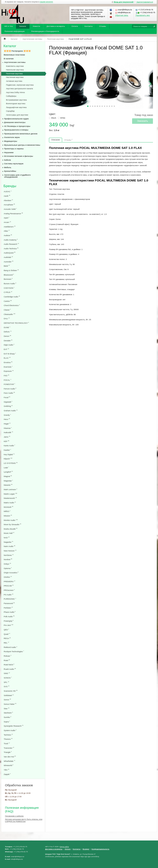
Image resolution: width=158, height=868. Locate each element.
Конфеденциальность (101, 849)
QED (6, 630)
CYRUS (8, 292)
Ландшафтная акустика (16, 107)
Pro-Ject (9, 625)
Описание (56, 140)
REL (7, 643)
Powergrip (9, 621)
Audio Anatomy (11, 240)
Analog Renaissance (13, 214)
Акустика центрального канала (20, 89)
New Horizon (10, 551)
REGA (7, 638)
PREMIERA (10, 581)
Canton (8, 301)
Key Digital (9, 454)
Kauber (7, 450)
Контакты (88, 26)
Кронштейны (10, 171)
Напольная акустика (15, 70)
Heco (7, 419)
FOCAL (7, 380)
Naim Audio (10, 546)
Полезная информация (15, 31)
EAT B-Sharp (10, 354)
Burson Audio (10, 284)
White (63, 118)
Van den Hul (10, 757)
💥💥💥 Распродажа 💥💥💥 (17, 51)
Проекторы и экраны (14, 149)
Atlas (7, 231)
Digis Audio (9, 345)
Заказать (143, 121)
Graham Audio (11, 411)
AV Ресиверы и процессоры (17, 126)
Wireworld (9, 765)
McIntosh (9, 507)
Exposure (9, 371)
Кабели (7, 160)
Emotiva (8, 362)
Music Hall (9, 533)
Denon (7, 336)
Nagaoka (8, 542)
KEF (7, 441)
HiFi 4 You (8, 26)
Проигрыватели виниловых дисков (21, 134)
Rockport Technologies (14, 651)
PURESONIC (10, 599)
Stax (7, 708)
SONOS (8, 678)
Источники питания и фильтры (19, 156)
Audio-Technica (11, 249)
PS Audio (9, 595)
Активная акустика (14, 81)
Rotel (7, 660)
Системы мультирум (14, 164)
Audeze (8, 235)
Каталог (23, 26)
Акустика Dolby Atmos (15, 92)
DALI (7, 318)
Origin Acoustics (11, 573)
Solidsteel (9, 695)
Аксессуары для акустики (17, 115)
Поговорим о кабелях (14, 816)
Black (54, 118)
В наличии (9, 59)
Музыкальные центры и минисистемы (22, 145)
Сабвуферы (11, 96)
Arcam (7, 222)
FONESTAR (10, 384)
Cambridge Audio (12, 297)
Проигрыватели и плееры (16, 130)
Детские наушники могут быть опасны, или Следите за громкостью (24, 820)
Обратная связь (122, 15)
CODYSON (9, 288)
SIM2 (7, 673)
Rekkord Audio (11, 647)
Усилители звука (12, 137)
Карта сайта (64, 847)
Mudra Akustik (11, 529)
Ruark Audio (10, 669)
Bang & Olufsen (11, 270)
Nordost (8, 559)
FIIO (7, 376)
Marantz (8, 485)
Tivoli (7, 743)
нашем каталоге (46, 2)
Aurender (9, 262)
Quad (7, 634)
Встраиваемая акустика (16, 100)
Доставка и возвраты (56, 26)
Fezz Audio (9, 393)
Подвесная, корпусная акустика (20, 85)
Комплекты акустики (15, 66)
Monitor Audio (11, 520)
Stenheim (8, 713)
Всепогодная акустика (16, 104)
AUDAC (8, 191)
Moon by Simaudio (13, 524)
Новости (36, 26)
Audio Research (11, 244)
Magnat (8, 476)
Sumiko (8, 717)
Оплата (75, 26)
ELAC (7, 358)
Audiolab (8, 257)
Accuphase (9, 205)
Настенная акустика (15, 77)
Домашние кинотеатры (15, 122)
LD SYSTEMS (11, 463)
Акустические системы (15, 62)
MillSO (7, 511)
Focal (7, 397)
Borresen (8, 279)
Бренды (10, 186)
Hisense (8, 428)
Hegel (7, 424)
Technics (8, 735)
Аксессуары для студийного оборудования (17, 176)
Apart (7, 218)
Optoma (8, 568)
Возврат (86, 849)
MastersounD (10, 498)
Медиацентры (11, 141)
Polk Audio (9, 616)
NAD (7, 538)
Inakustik (8, 432)
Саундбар (10, 111)
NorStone (9, 555)
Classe (7, 310)
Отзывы (103, 26)
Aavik (7, 196)
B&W (7, 266)
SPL (6, 682)
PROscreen (9, 590)
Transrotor (9, 748)
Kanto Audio (10, 446)
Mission (8, 516)
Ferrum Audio (10, 389)
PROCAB (9, 586)
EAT (6, 349)
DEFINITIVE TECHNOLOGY (16, 323)
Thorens (8, 739)
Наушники (9, 153)
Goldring (8, 406)
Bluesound (9, 275)
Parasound (9, 603)
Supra (7, 722)
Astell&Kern (10, 227)
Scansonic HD (11, 691)
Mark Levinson (11, 489)
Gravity (7, 415)
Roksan (8, 656)
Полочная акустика (14, 74)
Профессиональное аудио (16, 119)
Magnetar (8, 481)
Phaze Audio (10, 612)
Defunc (8, 332)
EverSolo (8, 367)
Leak (6, 468)
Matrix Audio (10, 503)
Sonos (7, 700)
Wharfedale (10, 761)
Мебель (8, 167)
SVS (7, 686)
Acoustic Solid (10, 209)
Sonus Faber (10, 704)
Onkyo (7, 564)
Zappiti (7, 774)
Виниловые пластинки (14, 55)
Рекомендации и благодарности (45, 31)
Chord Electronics (12, 305)
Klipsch (8, 459)
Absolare (8, 200)
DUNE (7, 327)
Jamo (7, 437)
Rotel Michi (9, 665)
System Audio (10, 730)
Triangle (8, 752)
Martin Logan (11, 494)
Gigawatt (8, 402)
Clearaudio (10, 314)
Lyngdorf (8, 472)
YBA (7, 770)
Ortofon (8, 577)
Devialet (8, 341)
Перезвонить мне (143, 15)
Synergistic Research (14, 726)
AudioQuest (10, 253)
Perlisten (8, 608)
